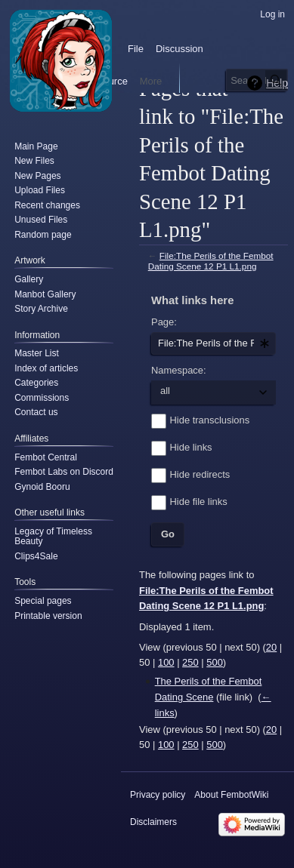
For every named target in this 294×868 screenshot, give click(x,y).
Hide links (191, 447)
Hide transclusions (210, 420)
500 (215, 662)
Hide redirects (200, 474)
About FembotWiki (231, 795)
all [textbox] (165, 391)
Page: (164, 322)
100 (166, 662)
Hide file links (199, 502)
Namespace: (179, 370)
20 (271, 647)
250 (190, 662)
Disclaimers (153, 822)
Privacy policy (158, 795)
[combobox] (214, 343)
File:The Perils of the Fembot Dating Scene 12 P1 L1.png (211, 261)
